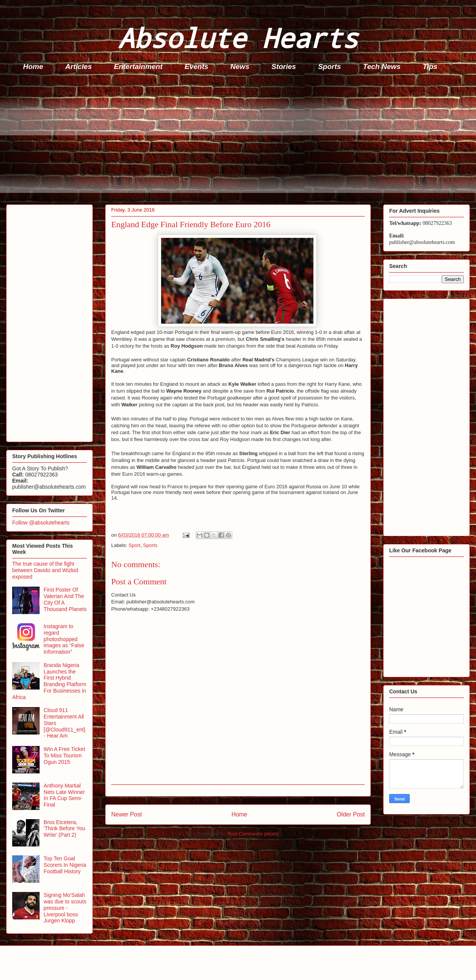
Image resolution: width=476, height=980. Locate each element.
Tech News (382, 67)
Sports (329, 67)
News (240, 67)
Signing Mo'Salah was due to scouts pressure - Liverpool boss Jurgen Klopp (65, 908)
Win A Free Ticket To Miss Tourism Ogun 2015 (65, 755)
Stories (284, 67)
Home (33, 67)
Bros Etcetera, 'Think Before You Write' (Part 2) (65, 829)
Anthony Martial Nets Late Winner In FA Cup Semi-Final (64, 795)
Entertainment (138, 67)
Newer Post (127, 814)
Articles (78, 67)
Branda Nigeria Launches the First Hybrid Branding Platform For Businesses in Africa (49, 681)
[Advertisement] (240, 140)
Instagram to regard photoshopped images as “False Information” (64, 639)
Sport (135, 545)
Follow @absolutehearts (41, 523)
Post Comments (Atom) (253, 834)
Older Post (351, 814)
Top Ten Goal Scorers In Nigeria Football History (65, 865)
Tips (430, 67)
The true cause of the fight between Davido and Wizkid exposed (45, 570)
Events (196, 67)
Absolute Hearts (238, 38)
